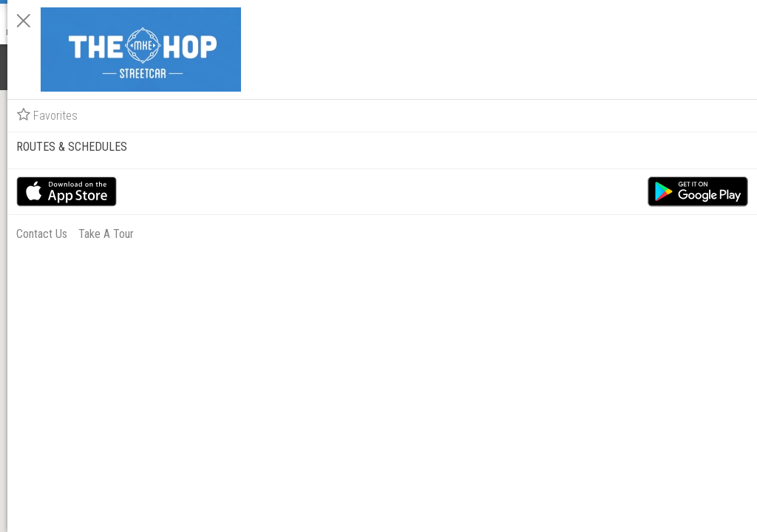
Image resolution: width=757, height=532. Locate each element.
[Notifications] (21, 66)
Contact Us (570, 220)
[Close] (551, 21)
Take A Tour (634, 220)
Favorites (575, 101)
